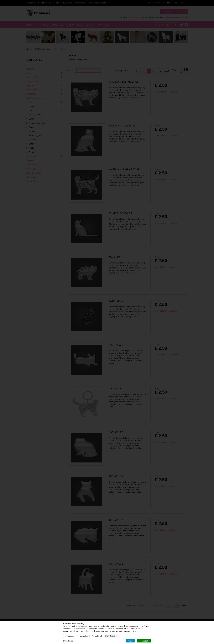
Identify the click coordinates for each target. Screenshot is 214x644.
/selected (68, 641)
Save (130, 641)
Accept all (144, 641)
